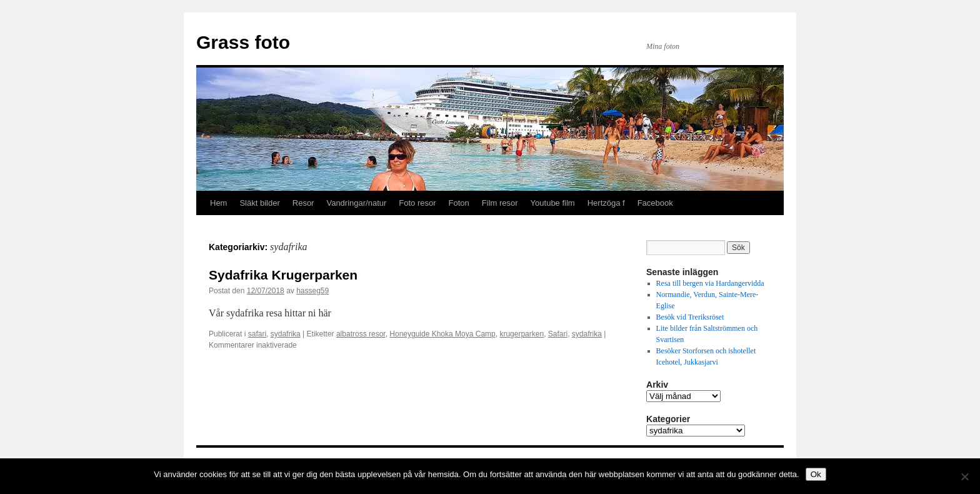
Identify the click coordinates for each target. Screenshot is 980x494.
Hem (218, 203)
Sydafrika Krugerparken (283, 275)
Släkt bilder (259, 203)
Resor (303, 203)
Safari (558, 334)
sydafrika (286, 334)
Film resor (500, 203)
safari (257, 334)
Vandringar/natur (356, 203)
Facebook (655, 203)
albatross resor (361, 334)
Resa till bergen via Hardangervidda (710, 283)
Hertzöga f (606, 203)
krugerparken (522, 334)
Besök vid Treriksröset (691, 317)
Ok (816, 474)
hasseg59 (312, 291)
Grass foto (243, 42)
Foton (459, 203)
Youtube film (553, 203)
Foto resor (417, 203)
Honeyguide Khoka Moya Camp (442, 334)
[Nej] (964, 476)
